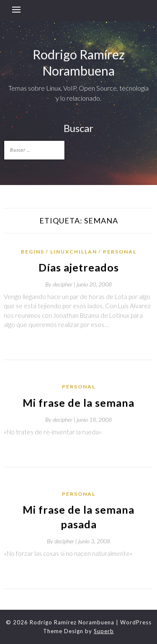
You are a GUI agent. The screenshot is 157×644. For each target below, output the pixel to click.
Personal (120, 252)
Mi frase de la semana (78, 403)
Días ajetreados (79, 267)
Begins (33, 252)
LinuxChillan (74, 252)
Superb (104, 631)
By (61, 284)
